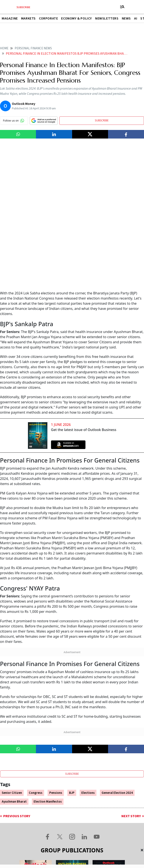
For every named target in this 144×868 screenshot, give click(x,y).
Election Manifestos (48, 663)
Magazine (10, 18)
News (126, 18)
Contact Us (49, 823)
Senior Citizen (12, 655)
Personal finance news (33, 48)
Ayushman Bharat (14, 663)
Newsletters (107, 18)
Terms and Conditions (85, 823)
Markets (28, 18)
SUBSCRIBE (102, 120)
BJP (72, 655)
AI (136, 18)
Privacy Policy (125, 823)
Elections (88, 655)
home (4, 48)
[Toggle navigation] (122, 7)
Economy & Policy (77, 18)
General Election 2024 (117, 655)
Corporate (48, 18)
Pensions (56, 655)
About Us (22, 823)
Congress (36, 655)
